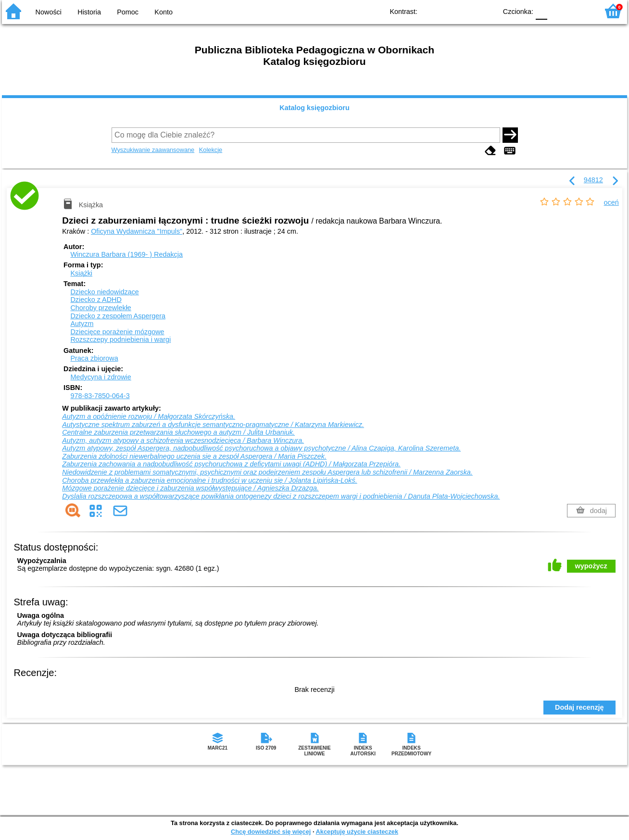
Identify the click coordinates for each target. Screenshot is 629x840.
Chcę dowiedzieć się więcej (271, 832)
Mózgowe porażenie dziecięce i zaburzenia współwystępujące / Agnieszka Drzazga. (190, 488)
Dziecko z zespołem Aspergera (118, 316)
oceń (611, 202)
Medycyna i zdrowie (101, 377)
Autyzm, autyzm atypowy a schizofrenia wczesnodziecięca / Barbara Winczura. (183, 440)
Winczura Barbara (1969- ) (126, 254)
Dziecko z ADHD (96, 300)
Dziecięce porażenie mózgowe (117, 332)
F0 (541, 11)
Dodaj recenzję (579, 707)
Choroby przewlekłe (101, 308)
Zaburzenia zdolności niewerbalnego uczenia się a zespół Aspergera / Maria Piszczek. (194, 456)
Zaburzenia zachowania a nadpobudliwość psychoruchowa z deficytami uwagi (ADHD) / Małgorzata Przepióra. (231, 464)
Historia (89, 12)
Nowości (49, 12)
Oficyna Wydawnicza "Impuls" (137, 231)
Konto (164, 12)
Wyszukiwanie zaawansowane (153, 150)
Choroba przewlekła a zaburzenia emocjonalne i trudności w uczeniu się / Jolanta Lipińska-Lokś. (210, 480)
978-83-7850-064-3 (100, 396)
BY (486, 11)
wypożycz (591, 566)
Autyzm (82, 324)
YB (467, 11)
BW (448, 11)
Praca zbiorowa (94, 358)
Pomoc (128, 12)
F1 (558, 11)
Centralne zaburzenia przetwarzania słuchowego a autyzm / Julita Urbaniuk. (178, 432)
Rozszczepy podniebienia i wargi (120, 339)
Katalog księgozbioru (314, 108)
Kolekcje (211, 150)
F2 (580, 11)
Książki (81, 273)
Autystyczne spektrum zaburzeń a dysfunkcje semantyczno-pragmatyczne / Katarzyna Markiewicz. (213, 425)
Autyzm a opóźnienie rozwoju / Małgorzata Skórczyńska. (149, 416)
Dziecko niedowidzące (104, 292)
